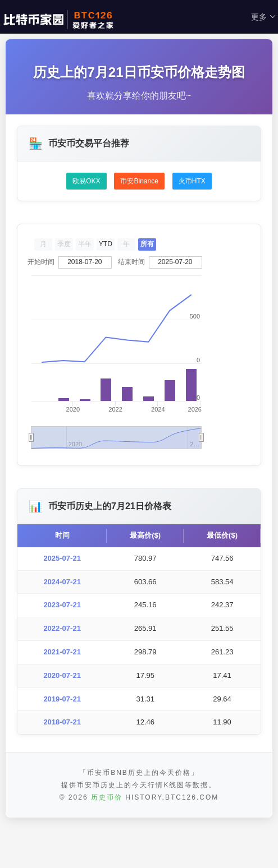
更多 (264, 17)
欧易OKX (86, 181)
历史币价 (107, 842)
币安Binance (139, 181)
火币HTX (192, 181)
